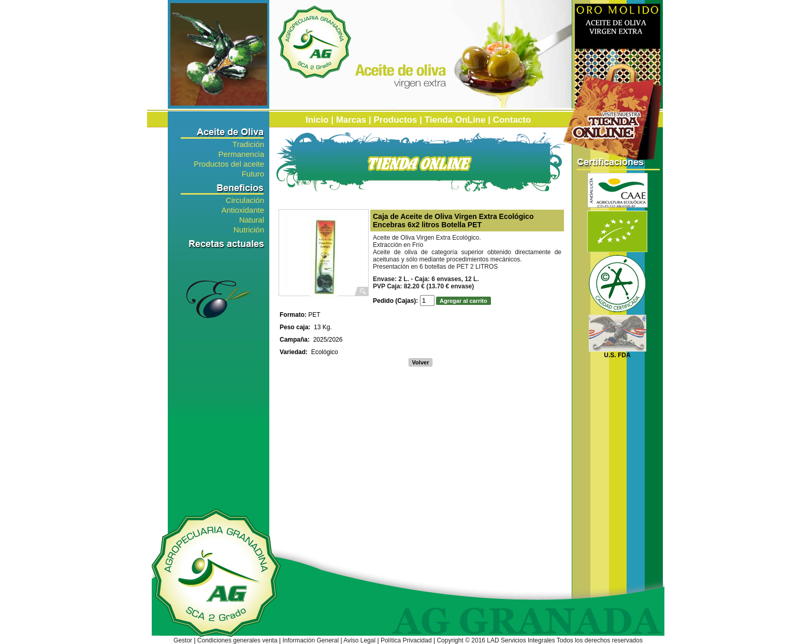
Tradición (248, 144)
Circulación (245, 200)
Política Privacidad (406, 640)
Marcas (351, 120)
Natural (252, 219)
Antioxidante (243, 209)
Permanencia (241, 153)
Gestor (183, 640)
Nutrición (249, 229)
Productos (395, 120)
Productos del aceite (229, 163)
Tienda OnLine (455, 120)
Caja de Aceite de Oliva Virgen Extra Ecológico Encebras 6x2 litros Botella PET (453, 221)
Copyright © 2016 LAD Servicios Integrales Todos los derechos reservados (540, 640)
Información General (310, 640)
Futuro (253, 173)
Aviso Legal (359, 640)
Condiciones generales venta (237, 640)
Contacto (512, 120)
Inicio (317, 120)
